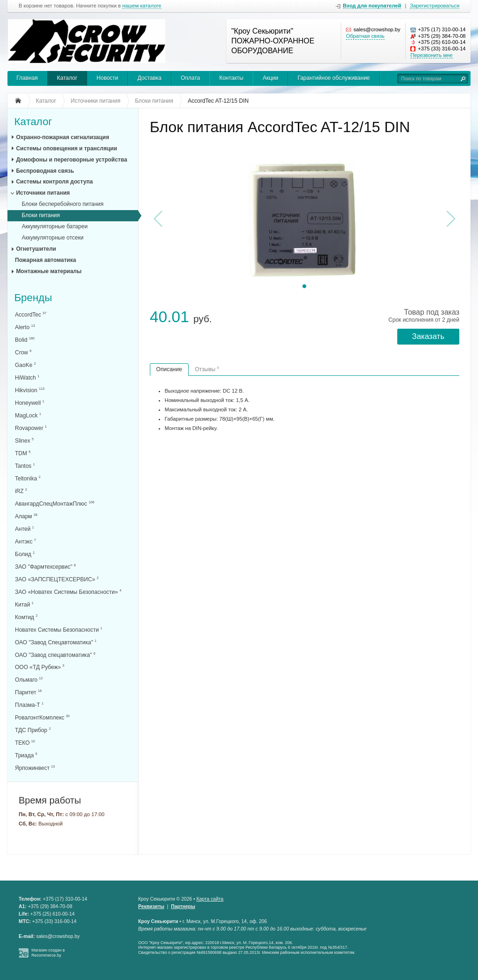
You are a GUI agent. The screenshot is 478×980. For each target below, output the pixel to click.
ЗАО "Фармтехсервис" (45, 567)
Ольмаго (29, 680)
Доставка (149, 78)
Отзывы (207, 369)
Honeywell (30, 403)
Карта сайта (210, 899)
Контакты (232, 78)
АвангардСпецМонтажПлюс (55, 504)
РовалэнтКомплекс (42, 717)
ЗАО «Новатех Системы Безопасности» (68, 592)
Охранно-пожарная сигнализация (62, 137)
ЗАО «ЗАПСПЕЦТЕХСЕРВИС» (57, 579)
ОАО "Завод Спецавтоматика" (56, 642)
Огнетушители (36, 249)
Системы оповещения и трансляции (66, 148)
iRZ (21, 491)
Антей (25, 529)
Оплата (190, 78)
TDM (23, 453)
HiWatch (27, 377)
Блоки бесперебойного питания (62, 204)
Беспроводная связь (45, 171)
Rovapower (31, 428)
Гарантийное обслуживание (334, 78)
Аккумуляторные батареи (54, 226)
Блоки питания (41, 215)
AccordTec (31, 314)
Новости (107, 78)
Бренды (33, 298)
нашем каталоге (142, 6)
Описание (169, 369)
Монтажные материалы (49, 271)
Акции (271, 78)
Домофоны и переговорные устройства (71, 160)
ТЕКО (25, 743)
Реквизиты (151, 906)
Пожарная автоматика (46, 260)
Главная (27, 78)
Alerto (25, 327)
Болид (25, 554)
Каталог (67, 78)
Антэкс (25, 541)
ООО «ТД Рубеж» (40, 667)
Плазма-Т (29, 705)
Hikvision (30, 390)
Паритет (28, 692)
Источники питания (43, 193)
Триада (26, 755)
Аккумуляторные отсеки (53, 238)
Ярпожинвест (35, 768)
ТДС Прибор (33, 730)
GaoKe (25, 365)
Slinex (24, 441)
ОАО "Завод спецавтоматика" (55, 655)
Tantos (25, 466)
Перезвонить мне (431, 55)
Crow (23, 352)
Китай (24, 604)
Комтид (26, 617)
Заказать (428, 336)
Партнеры (183, 906)
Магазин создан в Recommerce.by (48, 953)
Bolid (25, 340)
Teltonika (28, 478)
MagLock (28, 415)
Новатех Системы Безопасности (59, 630)
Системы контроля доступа (54, 182)
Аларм (26, 516)
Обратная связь (365, 36)
